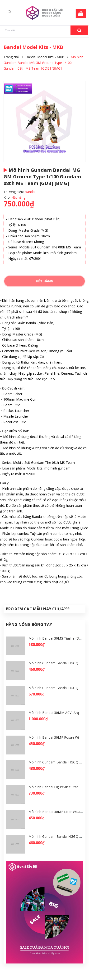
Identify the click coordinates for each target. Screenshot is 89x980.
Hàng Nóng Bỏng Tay (29, 624)
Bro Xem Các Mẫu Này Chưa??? (38, 609)
